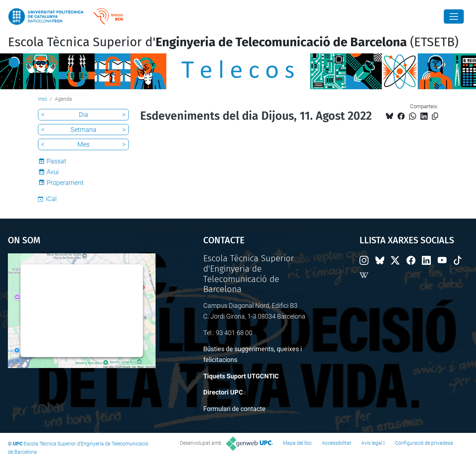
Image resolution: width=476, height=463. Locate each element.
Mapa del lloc (297, 443)
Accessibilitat (337, 443)
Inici (42, 99)
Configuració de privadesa (424, 443)
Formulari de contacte (234, 409)
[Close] (454, 16)
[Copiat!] (435, 116)
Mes (84, 144)
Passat (56, 161)
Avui (53, 172)
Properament (65, 183)
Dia (84, 114)
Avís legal (372, 443)
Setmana (84, 130)
